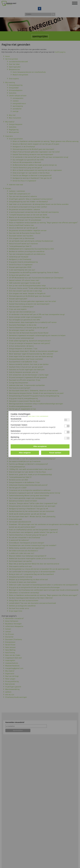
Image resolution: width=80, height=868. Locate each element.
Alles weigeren (25, 453)
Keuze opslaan (55, 453)
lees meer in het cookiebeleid (38, 416)
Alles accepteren (40, 446)
